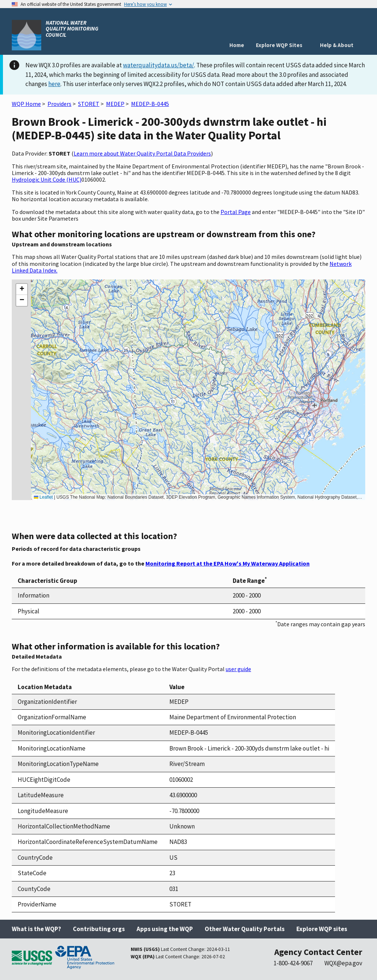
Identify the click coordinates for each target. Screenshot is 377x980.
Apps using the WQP (165, 929)
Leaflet (43, 497)
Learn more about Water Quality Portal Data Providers (142, 153)
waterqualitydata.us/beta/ (158, 65)
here (54, 84)
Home (237, 45)
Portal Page (236, 212)
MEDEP (115, 104)
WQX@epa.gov (343, 963)
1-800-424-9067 (293, 963)
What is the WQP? (36, 929)
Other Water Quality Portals (245, 929)
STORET (89, 104)
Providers (59, 104)
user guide (238, 669)
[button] (22, 289)
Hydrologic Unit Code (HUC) (47, 179)
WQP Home (26, 104)
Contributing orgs (99, 929)
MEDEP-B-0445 (150, 104)
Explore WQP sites (322, 929)
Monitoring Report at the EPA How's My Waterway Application (228, 563)
